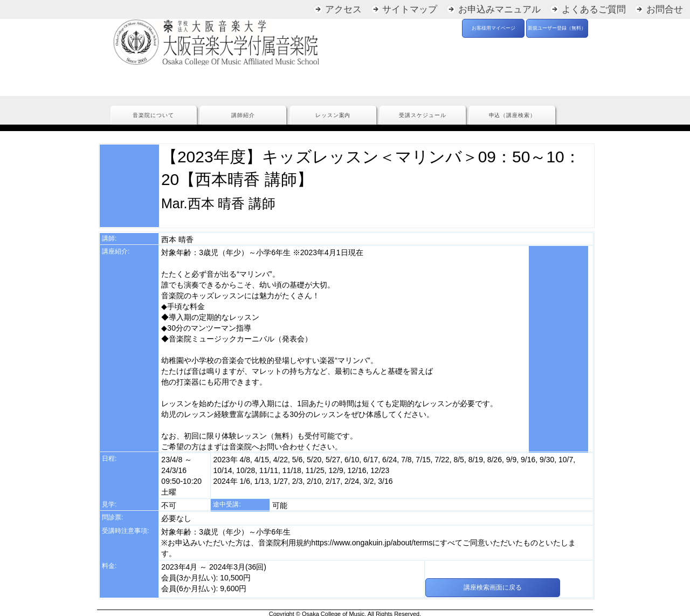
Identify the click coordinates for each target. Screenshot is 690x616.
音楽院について (153, 115)
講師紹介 (243, 115)
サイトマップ (410, 9)
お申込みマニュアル (499, 9)
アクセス (343, 9)
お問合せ (665, 9)
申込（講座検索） (513, 115)
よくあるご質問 (594, 9)
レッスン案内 (333, 115)
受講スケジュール (423, 115)
